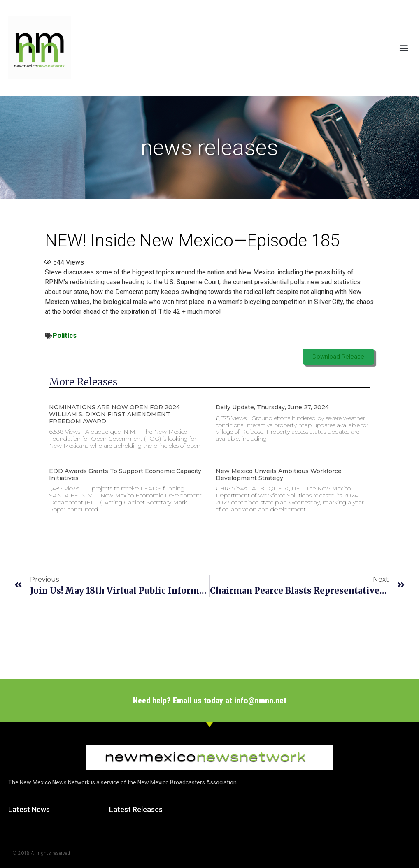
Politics (65, 335)
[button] (404, 48)
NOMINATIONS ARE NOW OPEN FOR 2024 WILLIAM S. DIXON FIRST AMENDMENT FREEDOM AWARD (114, 414)
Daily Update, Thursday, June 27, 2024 (272, 407)
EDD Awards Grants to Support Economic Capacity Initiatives (125, 475)
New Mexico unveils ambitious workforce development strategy (279, 475)
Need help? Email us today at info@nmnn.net (210, 701)
